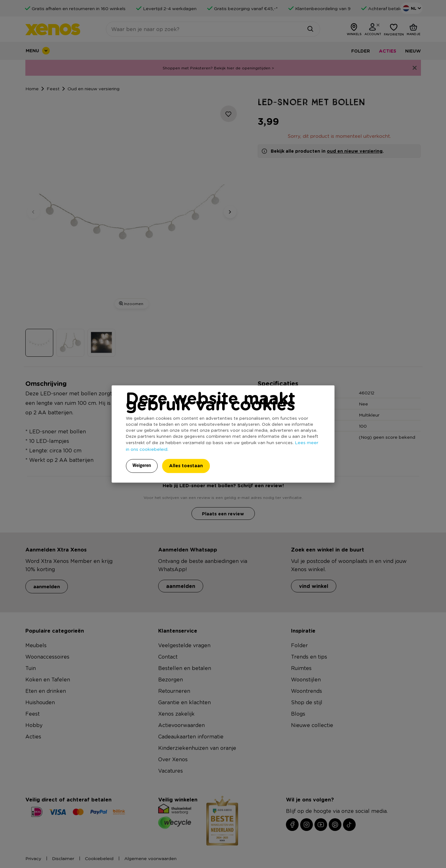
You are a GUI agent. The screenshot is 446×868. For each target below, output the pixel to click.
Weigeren (142, 466)
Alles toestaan (186, 466)
